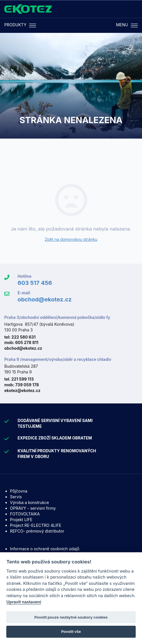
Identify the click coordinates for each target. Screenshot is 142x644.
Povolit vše (71, 631)
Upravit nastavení (24, 602)
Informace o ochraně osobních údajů (45, 549)
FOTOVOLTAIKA (25, 514)
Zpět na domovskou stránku (71, 239)
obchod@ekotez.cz (44, 299)
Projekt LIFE (21, 520)
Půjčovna (19, 491)
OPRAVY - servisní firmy (33, 508)
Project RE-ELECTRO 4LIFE (36, 525)
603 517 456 (35, 283)
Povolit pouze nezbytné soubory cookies (71, 617)
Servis (16, 497)
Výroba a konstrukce (29, 502)
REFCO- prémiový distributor (37, 531)
